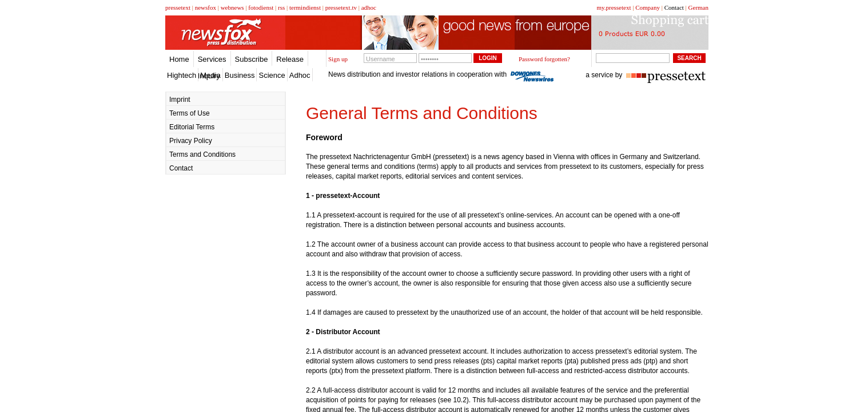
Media (210, 75)
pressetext (178, 7)
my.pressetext (614, 7)
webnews (232, 7)
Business (240, 75)
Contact (674, 7)
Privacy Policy (191, 141)
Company (648, 7)
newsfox (206, 7)
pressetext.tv (341, 7)
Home (179, 59)
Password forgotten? (544, 59)
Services (212, 59)
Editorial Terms (192, 127)
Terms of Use (190, 113)
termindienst (305, 7)
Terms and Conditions (202, 154)
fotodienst (261, 7)
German (698, 7)
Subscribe (252, 59)
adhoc (369, 7)
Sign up (338, 59)
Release (290, 59)
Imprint (180, 100)
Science (272, 75)
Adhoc (300, 75)
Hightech (182, 75)
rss (281, 7)
